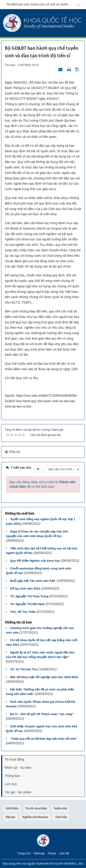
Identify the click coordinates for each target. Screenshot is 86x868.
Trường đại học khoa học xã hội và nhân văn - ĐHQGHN (40, 5)
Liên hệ (64, 853)
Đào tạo (10, 817)
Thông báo (12, 776)
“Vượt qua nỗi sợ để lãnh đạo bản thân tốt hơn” (44, 739)
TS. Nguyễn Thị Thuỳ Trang (29, 596)
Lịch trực (11, 784)
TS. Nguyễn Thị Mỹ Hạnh (27, 604)
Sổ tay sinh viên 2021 (25, 589)
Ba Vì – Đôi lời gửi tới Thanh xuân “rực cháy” (42, 714)
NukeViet (43, 864)
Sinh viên (61, 817)
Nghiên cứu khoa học (35, 817)
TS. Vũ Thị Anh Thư (24, 669)
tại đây (33, 378)
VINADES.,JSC (73, 864)
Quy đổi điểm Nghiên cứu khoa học (35, 561)
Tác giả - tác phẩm (18, 792)
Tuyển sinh (60, 808)
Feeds (52, 853)
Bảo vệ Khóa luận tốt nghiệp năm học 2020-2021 (44, 677)
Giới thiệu (12, 808)
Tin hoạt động (14, 759)
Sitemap (39, 853)
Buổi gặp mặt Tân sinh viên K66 (33, 581)
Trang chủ (24, 853)
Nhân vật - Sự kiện (18, 768)
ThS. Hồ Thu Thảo (23, 612)
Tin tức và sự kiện (36, 808)
